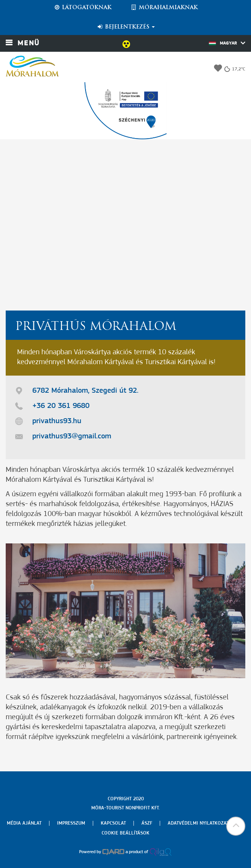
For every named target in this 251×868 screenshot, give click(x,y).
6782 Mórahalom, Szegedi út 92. (85, 391)
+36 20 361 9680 (61, 406)
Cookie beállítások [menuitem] (125, 833)
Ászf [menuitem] (147, 823)
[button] (236, 826)
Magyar (227, 43)
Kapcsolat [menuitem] (113, 823)
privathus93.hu (57, 421)
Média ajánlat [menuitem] (24, 823)
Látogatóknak (83, 8)
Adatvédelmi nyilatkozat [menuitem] (198, 823)
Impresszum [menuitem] (71, 823)
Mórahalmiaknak (164, 8)
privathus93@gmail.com (72, 436)
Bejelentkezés (126, 27)
